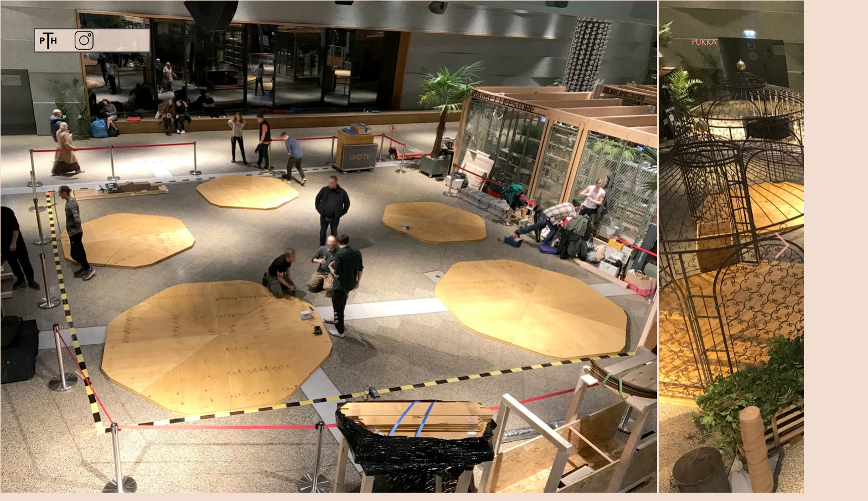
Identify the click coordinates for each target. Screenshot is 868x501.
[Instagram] (84, 40)
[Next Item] (782, 246)
